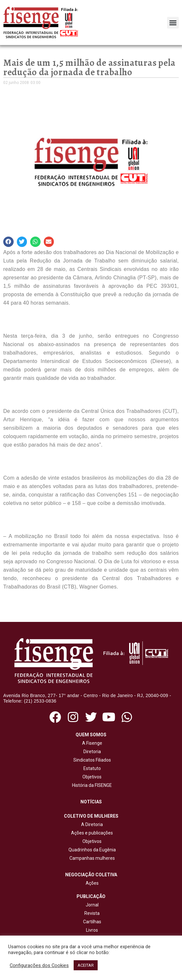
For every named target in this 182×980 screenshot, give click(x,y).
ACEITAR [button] (86, 965)
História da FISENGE (91, 785)
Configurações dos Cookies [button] (39, 965)
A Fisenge (91, 743)
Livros (92, 930)
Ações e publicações (91, 833)
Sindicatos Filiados (91, 760)
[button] (173, 23)
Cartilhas (92, 922)
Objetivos (91, 777)
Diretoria (91, 752)
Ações (91, 883)
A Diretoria (91, 824)
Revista (92, 913)
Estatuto (91, 768)
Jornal (92, 905)
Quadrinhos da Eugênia (91, 850)
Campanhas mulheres (91, 858)
